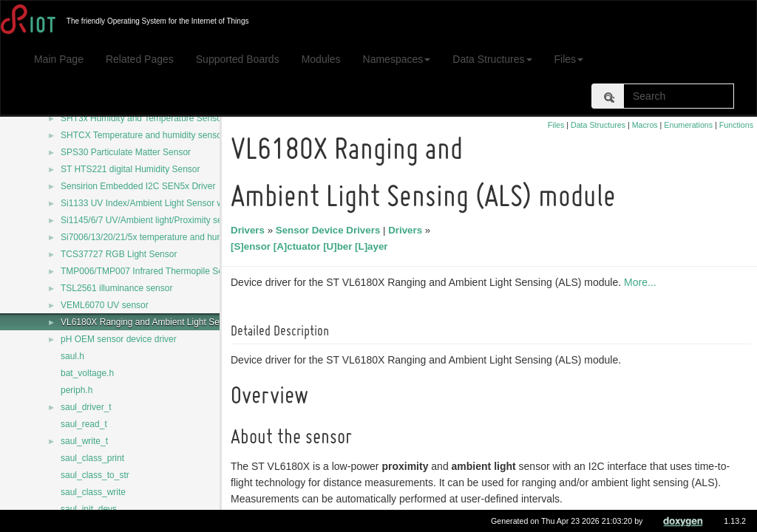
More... (642, 282)
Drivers (250, 230)
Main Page (59, 59)
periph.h (77, 390)
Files (569, 59)
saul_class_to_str (95, 475)
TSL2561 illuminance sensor (116, 288)
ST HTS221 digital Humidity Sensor (130, 169)
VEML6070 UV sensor (105, 305)
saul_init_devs (89, 509)
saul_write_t (84, 441)
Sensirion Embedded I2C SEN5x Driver (138, 186)
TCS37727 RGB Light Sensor (119, 254)
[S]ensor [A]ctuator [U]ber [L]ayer (312, 246)
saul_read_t (84, 424)
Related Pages (140, 59)
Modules (321, 59)
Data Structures (492, 59)
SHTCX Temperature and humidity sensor (143, 135)
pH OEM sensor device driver (119, 339)
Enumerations (688, 125)
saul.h (72, 356)
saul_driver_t (86, 407)
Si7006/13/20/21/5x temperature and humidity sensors (167, 237)
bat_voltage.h (87, 373)
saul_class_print (92, 458)
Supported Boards (238, 59)
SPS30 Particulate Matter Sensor (126, 152)
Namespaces (397, 59)
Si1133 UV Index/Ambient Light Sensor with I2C (155, 203)
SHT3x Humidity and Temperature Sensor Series (156, 118)
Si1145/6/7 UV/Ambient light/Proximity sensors (152, 220)
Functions (736, 125)
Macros (645, 125)
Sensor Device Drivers (330, 230)
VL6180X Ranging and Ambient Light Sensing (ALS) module (179, 322)
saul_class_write (93, 492)
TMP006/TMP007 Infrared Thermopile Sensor (150, 271)
